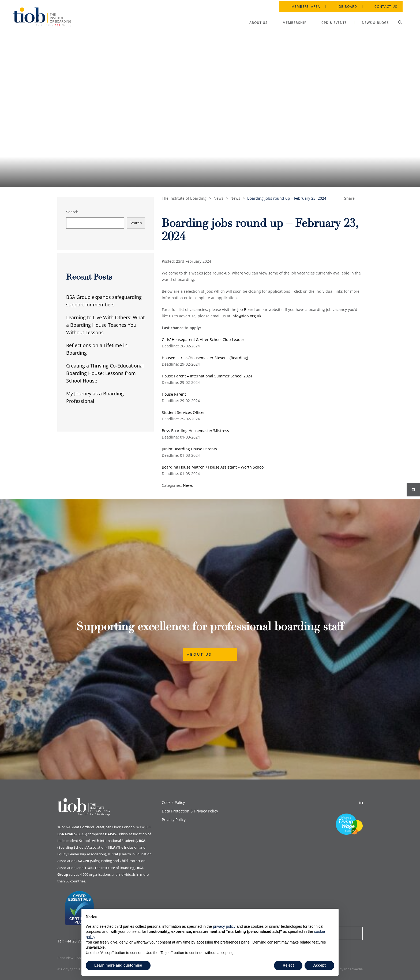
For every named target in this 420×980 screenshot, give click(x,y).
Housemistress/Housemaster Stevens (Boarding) (205, 358)
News (188, 485)
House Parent (174, 394)
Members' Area (304, 5)
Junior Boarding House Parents (189, 449)
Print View (65, 958)
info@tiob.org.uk (246, 316)
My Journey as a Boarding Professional (95, 397)
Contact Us (385, 5)
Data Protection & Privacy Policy (190, 811)
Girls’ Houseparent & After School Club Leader (203, 339)
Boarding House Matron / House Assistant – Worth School (213, 467)
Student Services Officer (183, 412)
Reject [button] (288, 965)
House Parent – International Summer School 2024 (207, 376)
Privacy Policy (174, 820)
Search (72, 212)
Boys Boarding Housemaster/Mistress (195, 431)
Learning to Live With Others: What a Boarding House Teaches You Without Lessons (105, 325)
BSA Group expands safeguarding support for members (104, 301)
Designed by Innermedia (343, 969)
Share (349, 198)
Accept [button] (319, 965)
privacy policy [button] (224, 926)
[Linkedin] (361, 802)
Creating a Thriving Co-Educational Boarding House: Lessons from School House (105, 373)
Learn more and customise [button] (118, 965)
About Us (199, 654)
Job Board (346, 5)
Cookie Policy (173, 802)
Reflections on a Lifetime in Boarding (97, 349)
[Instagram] (413, 490)
